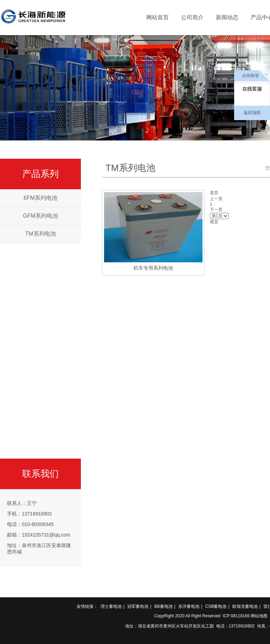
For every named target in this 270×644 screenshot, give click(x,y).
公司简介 (192, 17)
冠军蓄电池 (138, 606)
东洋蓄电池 (189, 606)
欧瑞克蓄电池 (245, 606)
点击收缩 (250, 75)
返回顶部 (252, 113)
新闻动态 (227, 17)
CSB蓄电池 (216, 606)
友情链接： (87, 606)
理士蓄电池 (111, 606)
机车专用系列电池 (153, 268)
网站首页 (157, 17)
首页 (214, 193)
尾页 (214, 222)
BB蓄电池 (163, 606)
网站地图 (259, 616)
